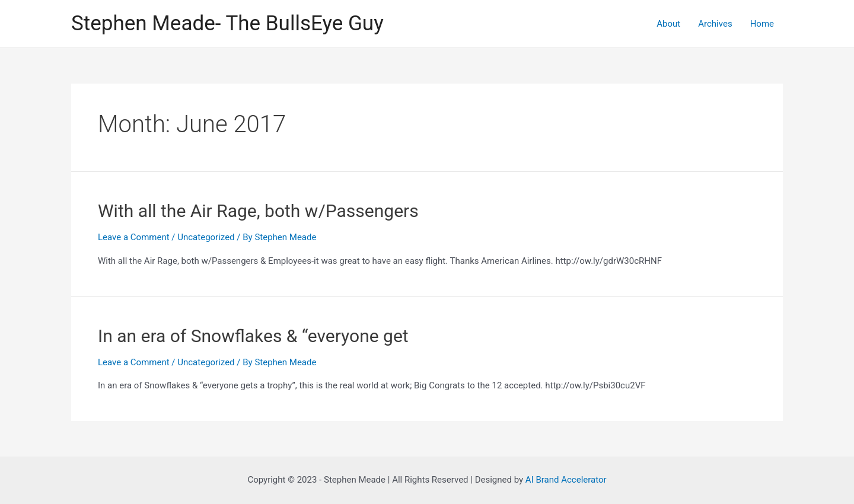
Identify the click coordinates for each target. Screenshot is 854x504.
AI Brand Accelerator (566, 480)
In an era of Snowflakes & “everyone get (253, 336)
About (668, 24)
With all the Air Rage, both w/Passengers (258, 211)
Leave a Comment (134, 237)
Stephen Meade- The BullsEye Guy (227, 23)
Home (762, 24)
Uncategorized (206, 237)
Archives (715, 24)
